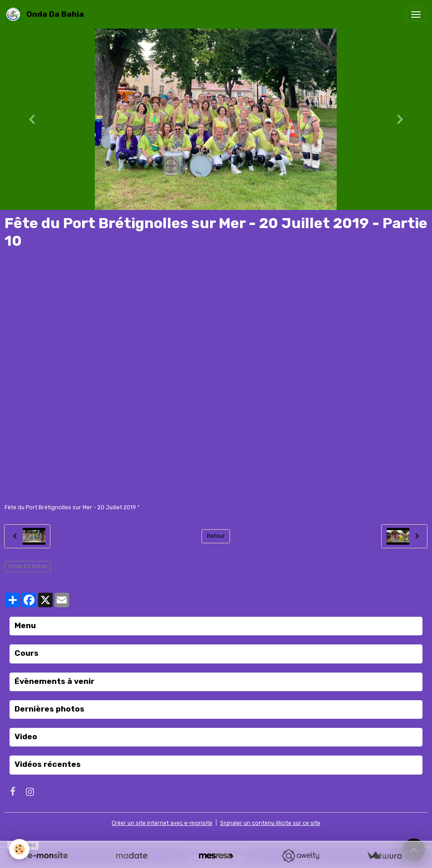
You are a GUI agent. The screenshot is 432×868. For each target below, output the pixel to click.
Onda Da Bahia (28, 566)
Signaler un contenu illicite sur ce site (270, 823)
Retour (216, 536)
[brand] (47, 14)
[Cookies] (19, 849)
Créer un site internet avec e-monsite (162, 823)
